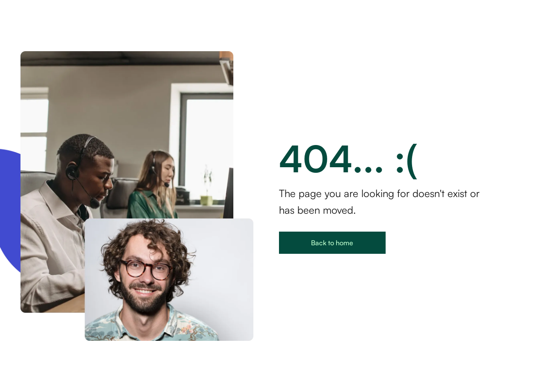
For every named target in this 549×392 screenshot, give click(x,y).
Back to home (332, 243)
